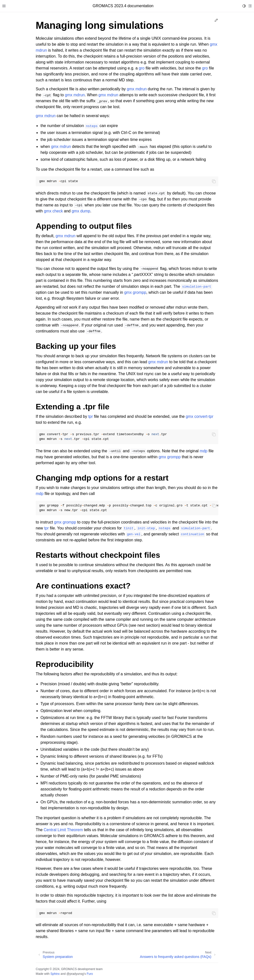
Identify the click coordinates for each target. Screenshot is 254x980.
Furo (90, 974)
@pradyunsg (75, 974)
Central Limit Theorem (63, 830)
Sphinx (55, 974)
